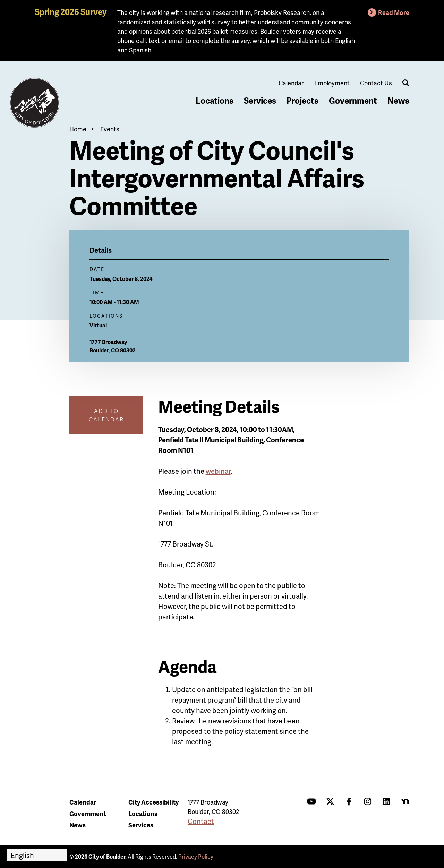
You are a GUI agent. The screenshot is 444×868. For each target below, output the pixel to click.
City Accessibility (153, 802)
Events (110, 129)
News (398, 100)
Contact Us (376, 83)
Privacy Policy (196, 856)
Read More (394, 12)
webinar (218, 471)
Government (353, 100)
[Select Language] (37, 855)
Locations (215, 100)
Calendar (291, 83)
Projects (302, 100)
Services (260, 100)
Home (78, 129)
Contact (201, 821)
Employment (332, 83)
